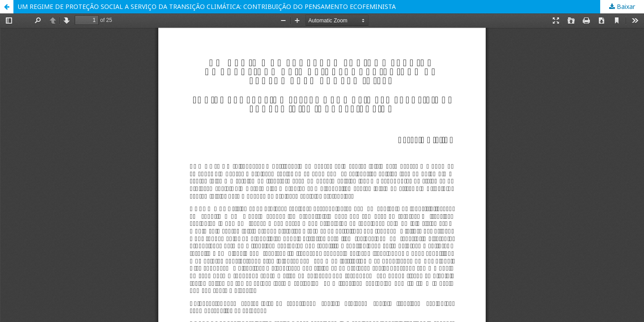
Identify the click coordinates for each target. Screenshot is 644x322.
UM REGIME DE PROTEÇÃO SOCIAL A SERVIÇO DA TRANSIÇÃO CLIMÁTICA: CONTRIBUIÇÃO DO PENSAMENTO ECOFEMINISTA (207, 6)
